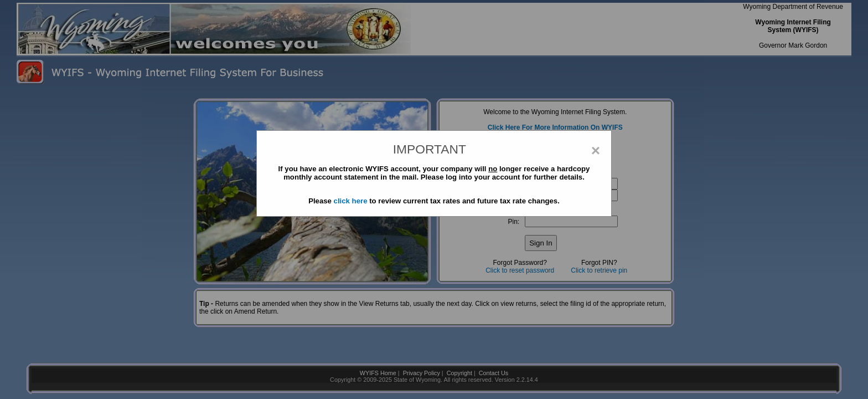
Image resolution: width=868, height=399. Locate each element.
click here (351, 201)
